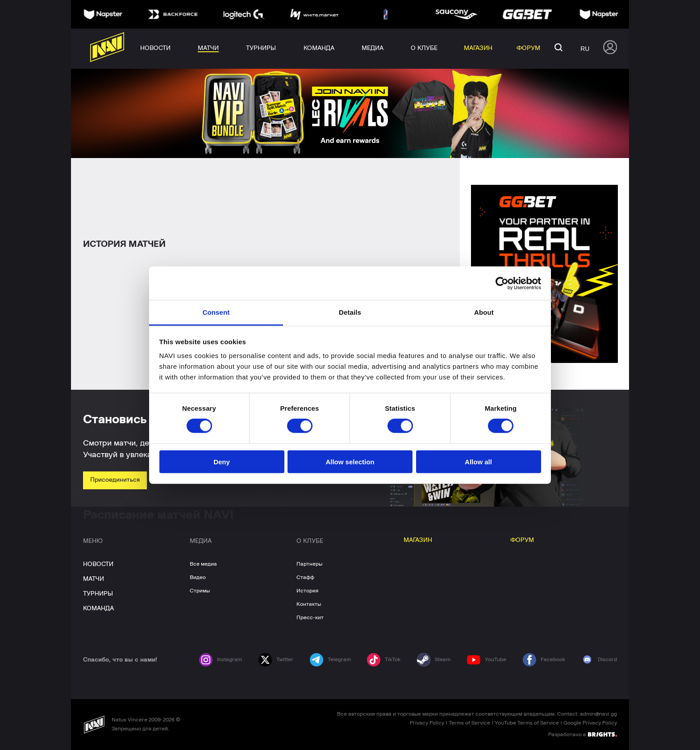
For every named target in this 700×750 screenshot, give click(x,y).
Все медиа (203, 564)
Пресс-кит (310, 617)
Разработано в (583, 734)
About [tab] (484, 312)
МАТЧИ (94, 579)
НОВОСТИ (98, 564)
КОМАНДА (98, 608)
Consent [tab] (216, 312)
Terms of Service (469, 723)
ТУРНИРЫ (98, 594)
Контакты (309, 604)
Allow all (478, 462)
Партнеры (309, 564)
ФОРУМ (522, 540)
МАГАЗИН (418, 540)
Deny (222, 462)
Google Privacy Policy (590, 723)
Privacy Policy (427, 723)
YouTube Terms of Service (527, 723)
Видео (198, 577)
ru (585, 49)
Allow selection (350, 462)
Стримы (200, 591)
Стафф (305, 577)
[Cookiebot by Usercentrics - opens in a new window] (502, 283)
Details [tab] (350, 312)
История (307, 591)
